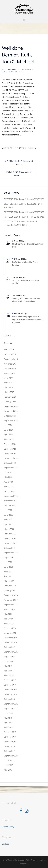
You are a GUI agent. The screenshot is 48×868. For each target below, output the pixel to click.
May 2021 (8, 571)
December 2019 (11, 638)
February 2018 (10, 732)
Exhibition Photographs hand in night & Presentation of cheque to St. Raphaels (28, 320)
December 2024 (11, 406)
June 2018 (8, 713)
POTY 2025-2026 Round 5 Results (19, 199)
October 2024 (10, 416)
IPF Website (30, 148)
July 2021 (8, 562)
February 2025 (10, 397)
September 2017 (11, 756)
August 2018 (9, 708)
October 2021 (10, 548)
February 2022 (10, 534)
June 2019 (8, 661)
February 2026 (10, 354)
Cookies (5, 844)
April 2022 (8, 524)
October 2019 (10, 647)
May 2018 (8, 718)
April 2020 (8, 619)
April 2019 (8, 671)
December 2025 (11, 359)
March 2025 (9, 392)
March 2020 (9, 623)
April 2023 (8, 482)
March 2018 (9, 727)
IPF (16, 72)
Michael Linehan (12, 69)
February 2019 (10, 680)
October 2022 (10, 505)
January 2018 (10, 737)
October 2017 (10, 751)
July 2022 (8, 510)
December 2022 (11, 496)
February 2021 (10, 586)
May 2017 (8, 770)
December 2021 (11, 538)
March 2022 (9, 529)
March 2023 (9, 486)
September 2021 (11, 553)
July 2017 (8, 760)
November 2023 (11, 458)
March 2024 (9, 439)
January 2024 (10, 449)
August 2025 (9, 373)
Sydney (25, 863)
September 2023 (11, 468)
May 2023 (8, 477)
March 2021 (9, 581)
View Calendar (10, 336)
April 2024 (8, 435)
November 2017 (11, 746)
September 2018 (11, 704)
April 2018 (8, 722)
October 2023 (10, 463)
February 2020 (10, 628)
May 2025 (8, 383)
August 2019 (9, 656)
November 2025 (11, 364)
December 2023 (11, 453)
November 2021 (11, 543)
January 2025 (10, 401)
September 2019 (11, 652)
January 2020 (10, 633)
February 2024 (10, 444)
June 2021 (8, 567)
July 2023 (8, 472)
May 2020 (8, 614)
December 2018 (11, 689)
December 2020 (11, 595)
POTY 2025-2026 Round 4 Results (19, 212)
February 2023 (10, 491)
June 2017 (8, 765)
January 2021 (10, 590)
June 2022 (8, 515)
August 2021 (9, 557)
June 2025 (9, 378)
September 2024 (11, 420)
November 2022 (11, 501)
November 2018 (11, 694)
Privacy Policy (8, 826)
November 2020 (11, 600)
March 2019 (9, 675)
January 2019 (10, 685)
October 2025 (10, 368)
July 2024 (8, 425)
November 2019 (11, 642)
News (21, 72)
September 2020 (11, 605)
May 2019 (8, 666)
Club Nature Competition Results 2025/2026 (23, 204)
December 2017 (11, 741)
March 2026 (9, 349)
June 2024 (9, 430)
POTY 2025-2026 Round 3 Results (19, 217)
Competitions (8, 72)
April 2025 (8, 387)
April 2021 (8, 576)
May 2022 (8, 520)
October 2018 (10, 699)
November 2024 (11, 411)
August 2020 (9, 609)
